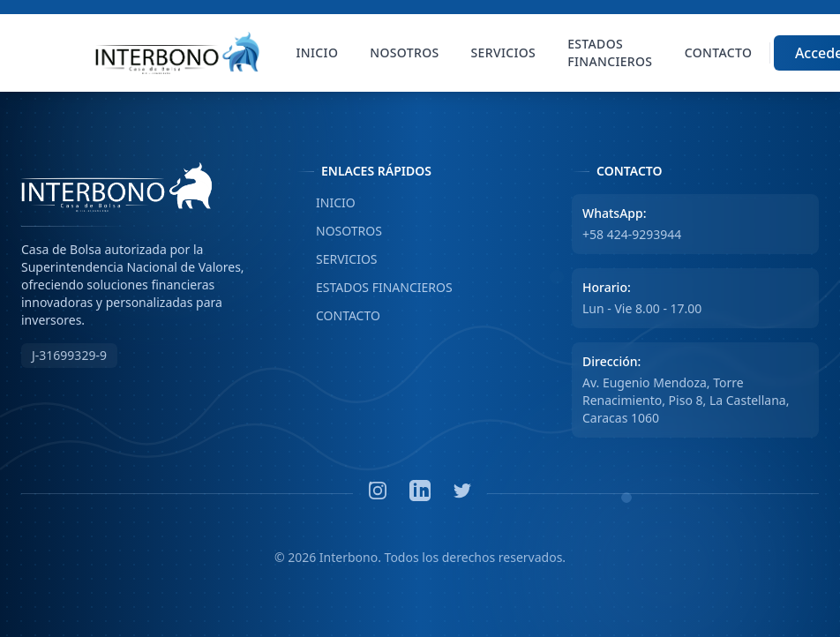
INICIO (326, 203)
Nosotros (404, 52)
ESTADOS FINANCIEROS (375, 288)
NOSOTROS (339, 231)
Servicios (504, 52)
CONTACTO (338, 316)
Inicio (318, 52)
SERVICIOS (337, 259)
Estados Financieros (610, 52)
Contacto (718, 52)
